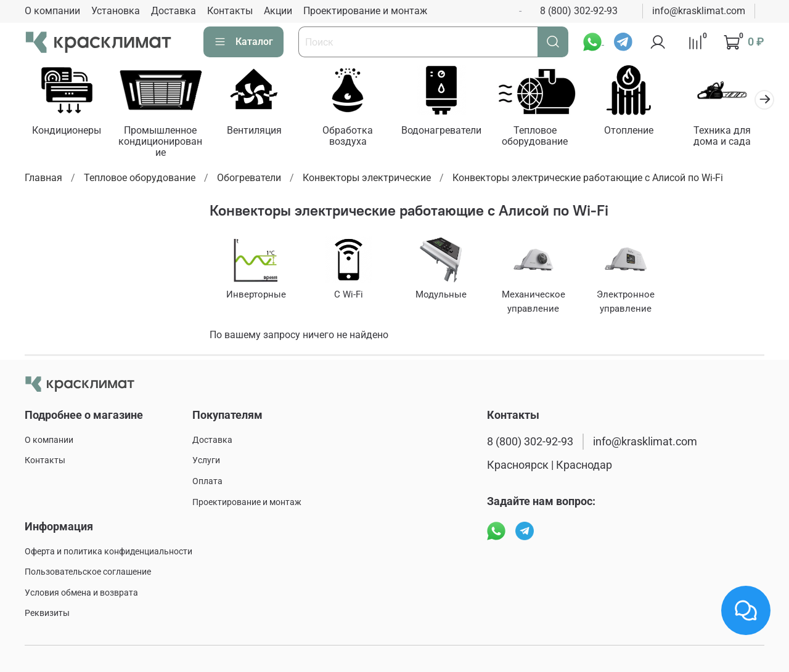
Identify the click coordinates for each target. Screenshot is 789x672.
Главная (43, 178)
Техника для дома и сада (722, 135)
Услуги (206, 460)
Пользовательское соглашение (88, 572)
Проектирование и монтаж (365, 11)
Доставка (174, 11)
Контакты (230, 11)
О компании (52, 11)
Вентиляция (254, 130)
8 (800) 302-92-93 (579, 11)
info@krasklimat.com (699, 11)
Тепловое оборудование (535, 135)
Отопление (629, 130)
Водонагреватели (441, 130)
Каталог (243, 42)
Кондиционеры (67, 130)
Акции (278, 11)
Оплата (207, 481)
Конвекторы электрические (367, 178)
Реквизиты (47, 613)
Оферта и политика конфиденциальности (108, 552)
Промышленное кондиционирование (160, 141)
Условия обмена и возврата (81, 593)
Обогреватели (249, 178)
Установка (116, 11)
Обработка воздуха (348, 135)
